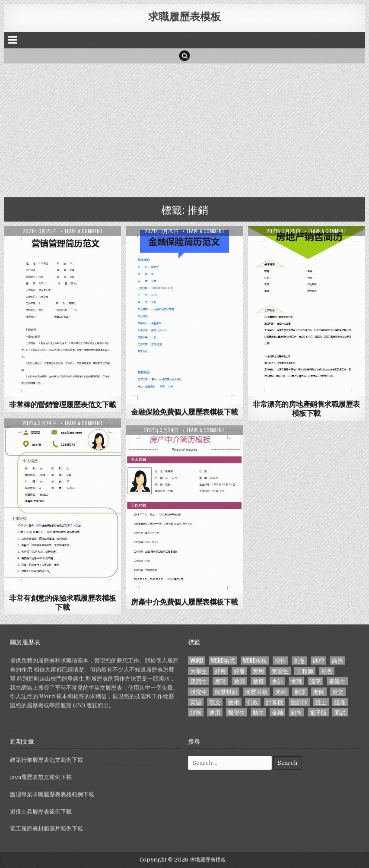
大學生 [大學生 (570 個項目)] (199, 671)
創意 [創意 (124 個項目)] (299, 661)
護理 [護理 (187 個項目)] (340, 702)
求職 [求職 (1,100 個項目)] (296, 681)
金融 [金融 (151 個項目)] (277, 712)
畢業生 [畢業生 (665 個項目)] (337, 681)
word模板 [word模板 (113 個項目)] (255, 661)
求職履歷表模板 (184, 16)
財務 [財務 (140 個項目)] (196, 712)
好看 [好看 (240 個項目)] (239, 671)
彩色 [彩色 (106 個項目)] (327, 671)
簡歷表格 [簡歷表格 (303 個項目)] (256, 692)
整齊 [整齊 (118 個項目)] (258, 681)
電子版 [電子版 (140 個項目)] (318, 712)
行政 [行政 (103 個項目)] (253, 702)
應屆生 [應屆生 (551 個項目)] (199, 681)
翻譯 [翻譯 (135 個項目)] (300, 692)
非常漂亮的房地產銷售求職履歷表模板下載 (306, 408)
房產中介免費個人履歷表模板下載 (184, 602)
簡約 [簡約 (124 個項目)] (281, 692)
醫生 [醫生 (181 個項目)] (258, 712)
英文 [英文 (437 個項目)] (338, 692)
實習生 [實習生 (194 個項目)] (280, 671)
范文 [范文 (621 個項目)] (215, 702)
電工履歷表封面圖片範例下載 (46, 828)
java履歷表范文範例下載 (41, 777)
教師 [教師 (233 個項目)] (239, 681)
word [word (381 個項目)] (197, 661)
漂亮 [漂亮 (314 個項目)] (315, 681)
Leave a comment (84, 231)
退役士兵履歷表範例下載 (41, 812)
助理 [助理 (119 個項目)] (318, 661)
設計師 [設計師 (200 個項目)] (299, 702)
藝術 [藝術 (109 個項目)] (234, 702)
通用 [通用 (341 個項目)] (215, 712)
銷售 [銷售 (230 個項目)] (296, 712)
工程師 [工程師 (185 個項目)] (305, 671)
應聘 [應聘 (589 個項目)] (220, 681)
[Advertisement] (185, 128)
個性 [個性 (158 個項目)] (280, 661)
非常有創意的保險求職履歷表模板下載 (63, 602)
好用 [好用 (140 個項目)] (220, 671)
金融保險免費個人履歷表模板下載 (184, 412)
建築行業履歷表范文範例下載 (46, 760)
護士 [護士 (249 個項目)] (321, 702)
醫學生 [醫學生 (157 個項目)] (237, 712)
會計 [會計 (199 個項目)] (277, 681)
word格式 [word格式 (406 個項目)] (223, 661)
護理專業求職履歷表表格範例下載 (52, 794)
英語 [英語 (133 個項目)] (196, 702)
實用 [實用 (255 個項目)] (258, 671)
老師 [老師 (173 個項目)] (319, 692)
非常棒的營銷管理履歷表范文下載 (63, 404)
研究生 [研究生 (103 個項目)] (199, 692)
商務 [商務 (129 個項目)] (337, 661)
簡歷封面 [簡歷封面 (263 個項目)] (226, 692)
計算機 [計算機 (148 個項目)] (275, 702)
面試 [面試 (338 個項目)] (340, 712)
